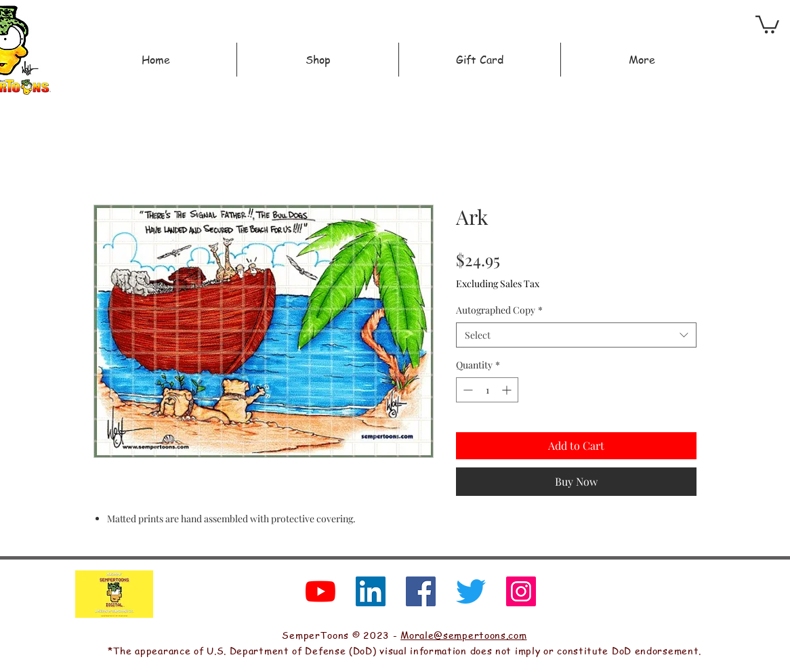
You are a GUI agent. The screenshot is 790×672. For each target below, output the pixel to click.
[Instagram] (521, 591)
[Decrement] (466, 390)
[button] (767, 23)
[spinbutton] (487, 390)
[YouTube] (320, 591)
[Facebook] (421, 591)
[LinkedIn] (371, 591)
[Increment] (508, 390)
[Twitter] (471, 591)
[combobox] (576, 335)
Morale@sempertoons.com (463, 635)
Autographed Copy (499, 310)
